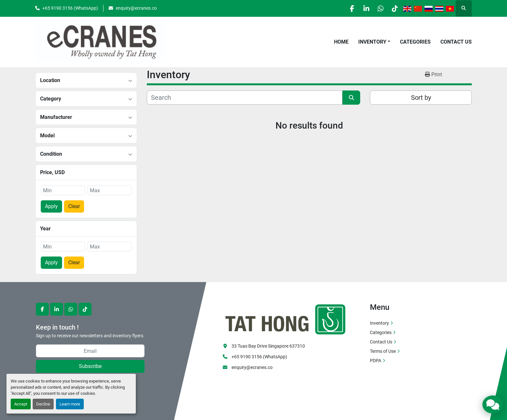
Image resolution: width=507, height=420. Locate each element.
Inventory (372, 42)
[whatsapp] (377, 8)
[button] (374, 42)
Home (341, 42)
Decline (43, 404)
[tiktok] (394, 8)
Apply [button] (51, 206)
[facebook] (344, 8)
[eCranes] (286, 319)
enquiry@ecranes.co (136, 8)
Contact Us (456, 42)
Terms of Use (383, 351)
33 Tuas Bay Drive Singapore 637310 (268, 346)
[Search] (245, 98)
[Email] (90, 351)
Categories (415, 42)
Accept (21, 404)
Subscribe (90, 366)
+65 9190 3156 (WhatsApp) (70, 8)
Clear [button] (74, 206)
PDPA (376, 361)
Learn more (70, 404)
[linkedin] (361, 8)
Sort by (421, 98)
